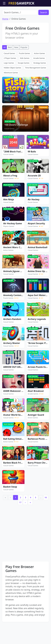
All (4, 63)
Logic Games (9, 79)
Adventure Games (11, 88)
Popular (24, 63)
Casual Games (9, 69)
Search (44, 28)
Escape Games (24, 79)
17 (20, 518)
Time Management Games (36, 83)
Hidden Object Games (12, 83)
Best (10, 63)
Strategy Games (40, 79)
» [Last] (30, 518)
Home (5, 34)
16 (46, 513)
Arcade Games (39, 74)
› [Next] (25, 518)
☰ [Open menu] (4, 3)
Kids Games (25, 74)
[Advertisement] (26, 13)
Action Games (40, 69)
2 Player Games (10, 74)
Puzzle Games (24, 69)
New (16, 63)
